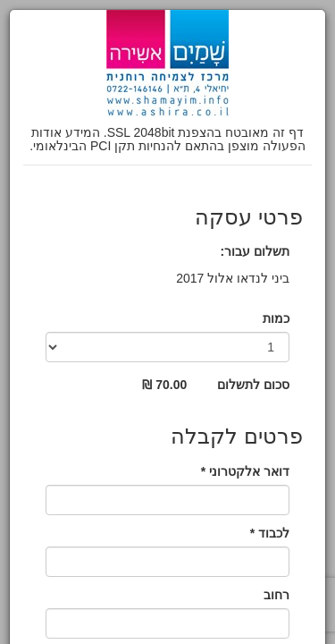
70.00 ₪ (164, 385)
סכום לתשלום (253, 385)
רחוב (276, 595)
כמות (276, 318)
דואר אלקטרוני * (245, 471)
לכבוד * (270, 533)
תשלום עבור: (255, 251)
